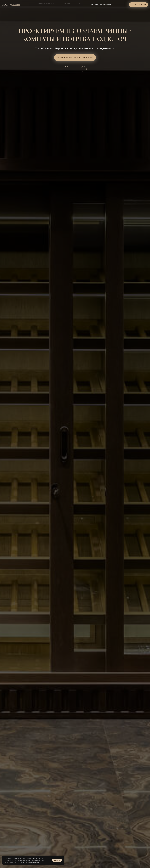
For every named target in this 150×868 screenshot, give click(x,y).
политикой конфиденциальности (28, 862)
